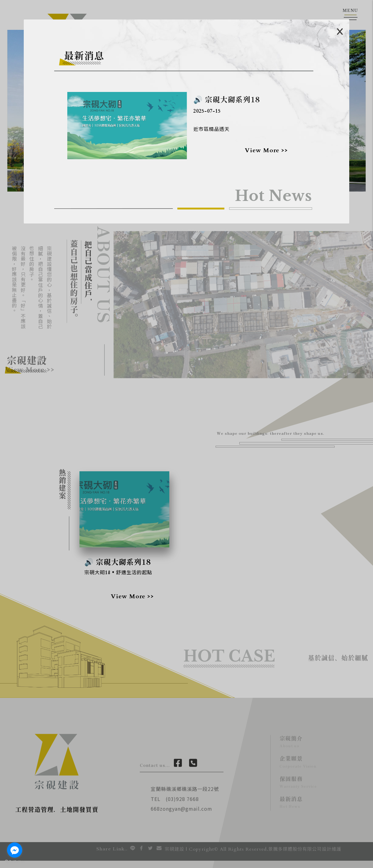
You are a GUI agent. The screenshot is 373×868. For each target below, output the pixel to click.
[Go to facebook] (15, 850)
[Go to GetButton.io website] (15, 862)
